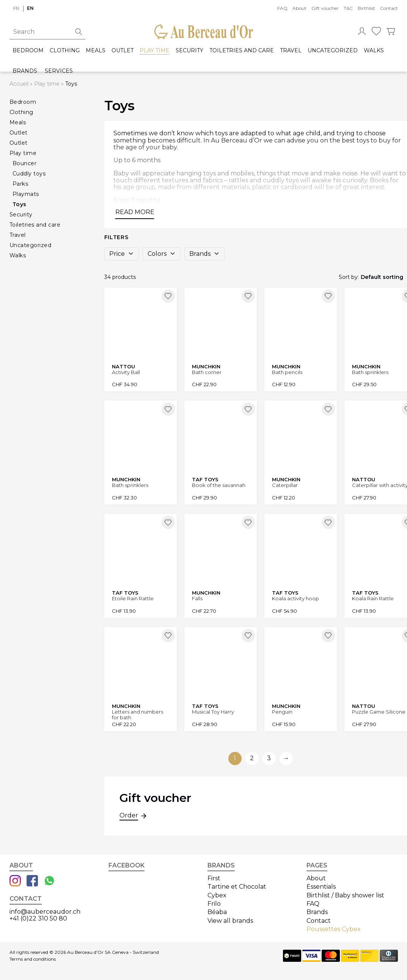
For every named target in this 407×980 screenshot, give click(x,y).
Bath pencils (287, 372)
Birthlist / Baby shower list (345, 895)
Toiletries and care (242, 51)
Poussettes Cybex (334, 929)
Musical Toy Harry (213, 712)
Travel (291, 51)
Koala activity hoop (295, 599)
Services (59, 71)
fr (16, 8)
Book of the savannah (219, 485)
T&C (348, 8)
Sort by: (349, 277)
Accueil (19, 84)
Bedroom (28, 51)
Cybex (217, 895)
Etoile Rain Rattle (133, 599)
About (299, 8)
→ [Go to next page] (286, 758)
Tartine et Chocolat (237, 887)
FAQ (282, 8)
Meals (96, 51)
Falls (197, 599)
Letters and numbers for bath (137, 715)
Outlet (123, 51)
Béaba (217, 912)
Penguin (282, 712)
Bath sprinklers (130, 485)
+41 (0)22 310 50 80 (38, 918)
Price (122, 254)
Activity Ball (126, 372)
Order (129, 816)
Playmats (26, 194)
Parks (20, 184)
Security (189, 51)
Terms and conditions (33, 959)
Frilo (214, 904)
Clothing (65, 51)
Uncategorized (333, 51)
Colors (162, 254)
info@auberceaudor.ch (45, 912)
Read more (135, 212)
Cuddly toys (29, 174)
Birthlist (366, 8)
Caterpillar (285, 485)
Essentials (321, 887)
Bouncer (25, 163)
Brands (25, 71)
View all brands (230, 921)
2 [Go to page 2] (252, 758)
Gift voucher (325, 8)
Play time (155, 51)
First (214, 878)
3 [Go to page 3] (269, 758)
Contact (389, 8)
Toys (20, 204)
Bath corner (207, 372)
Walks (374, 51)
